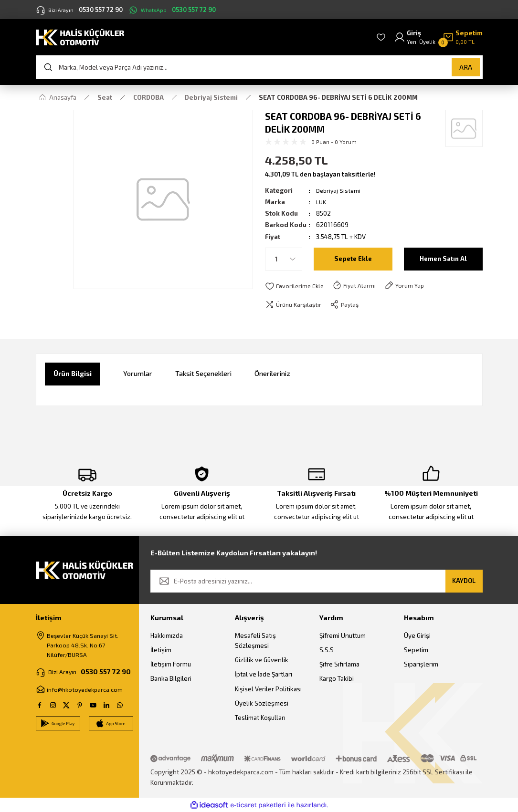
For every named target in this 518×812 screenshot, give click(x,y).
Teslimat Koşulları (260, 718)
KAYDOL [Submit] (464, 581)
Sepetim (416, 650)
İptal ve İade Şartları (264, 675)
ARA (466, 67)
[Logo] (80, 36)
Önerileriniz (272, 374)
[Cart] (463, 37)
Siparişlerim (421, 665)
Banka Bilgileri (171, 679)
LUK (322, 202)
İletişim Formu (171, 665)
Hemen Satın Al (443, 259)
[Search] (259, 67)
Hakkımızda (167, 635)
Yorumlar (138, 374)
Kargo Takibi (337, 679)
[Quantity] (284, 259)
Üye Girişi (417, 635)
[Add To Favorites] (296, 286)
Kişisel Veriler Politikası (268, 689)
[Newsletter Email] (317, 582)
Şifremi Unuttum (343, 635)
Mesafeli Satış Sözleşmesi (255, 640)
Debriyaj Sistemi (339, 190)
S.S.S (327, 650)
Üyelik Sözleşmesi (262, 704)
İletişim (161, 650)
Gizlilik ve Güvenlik (262, 660)
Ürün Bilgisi (73, 374)
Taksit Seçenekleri (203, 374)
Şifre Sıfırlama (339, 665)
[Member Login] (415, 37)
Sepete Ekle (353, 259)
